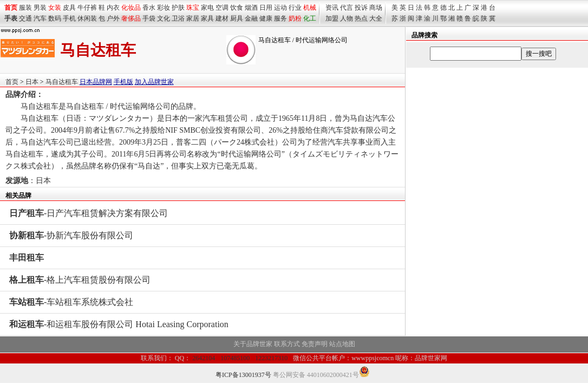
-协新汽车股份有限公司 (71, 235)
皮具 (69, 8)
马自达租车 (62, 82)
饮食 (237, 8)
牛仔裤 (87, 8)
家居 (193, 18)
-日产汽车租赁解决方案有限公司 (89, 213)
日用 (266, 8)
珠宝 (193, 8)
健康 (266, 18)
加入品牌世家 (154, 82)
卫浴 (178, 18)
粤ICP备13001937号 (243, 375)
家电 (207, 8)
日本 (32, 82)
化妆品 (131, 8)
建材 (222, 18)
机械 (310, 8)
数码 (55, 18)
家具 (207, 18)
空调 (222, 8)
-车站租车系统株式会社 (71, 302)
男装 (40, 8)
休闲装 (87, 18)
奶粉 (295, 18)
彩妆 (164, 8)
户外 (113, 18)
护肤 (178, 8)
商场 (376, 8)
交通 (25, 18)
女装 (55, 8)
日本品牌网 (96, 82)
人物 (347, 18)
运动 (280, 8)
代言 (347, 8)
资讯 (332, 8)
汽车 (40, 18)
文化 (164, 18)
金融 (251, 18)
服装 (25, 8)
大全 (376, 18)
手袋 (149, 18)
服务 (280, 18)
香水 (149, 8)
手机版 (123, 82)
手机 (69, 18)
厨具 (237, 18)
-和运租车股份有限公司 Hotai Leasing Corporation (119, 324)
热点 (361, 18)
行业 (295, 8)
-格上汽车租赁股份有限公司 (80, 280)
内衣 (113, 8)
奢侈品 (131, 18)
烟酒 (251, 8)
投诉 (361, 8)
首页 (12, 82)
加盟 (332, 18)
